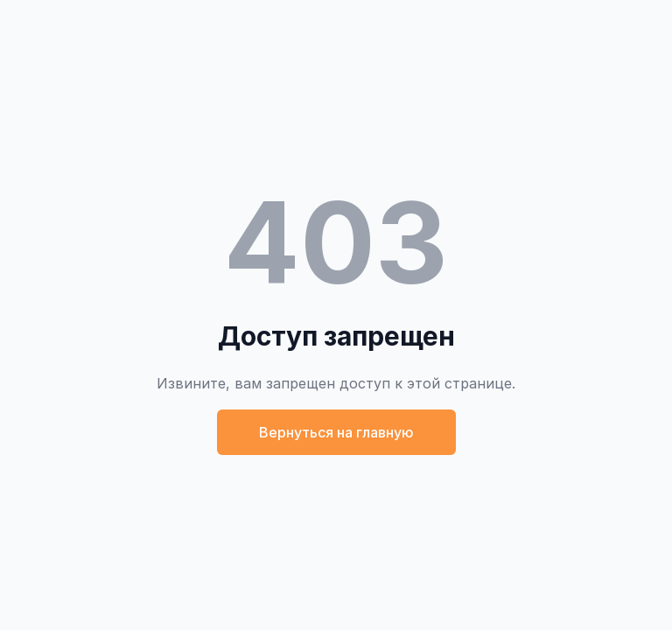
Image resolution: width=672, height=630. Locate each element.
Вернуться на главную (336, 432)
